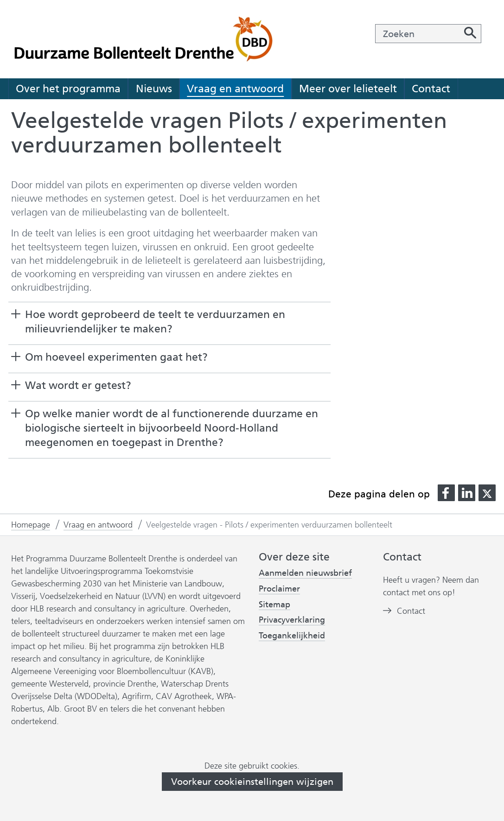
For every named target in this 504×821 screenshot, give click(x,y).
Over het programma (68, 89)
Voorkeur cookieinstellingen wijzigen (252, 782)
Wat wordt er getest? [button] (78, 385)
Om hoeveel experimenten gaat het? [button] (116, 357)
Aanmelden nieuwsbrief (305, 573)
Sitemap (274, 605)
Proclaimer (279, 589)
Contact (431, 89)
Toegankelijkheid (292, 636)
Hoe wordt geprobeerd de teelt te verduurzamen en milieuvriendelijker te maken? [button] (155, 321)
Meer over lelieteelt (348, 89)
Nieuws (154, 89)
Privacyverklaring (292, 620)
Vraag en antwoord (235, 89)
